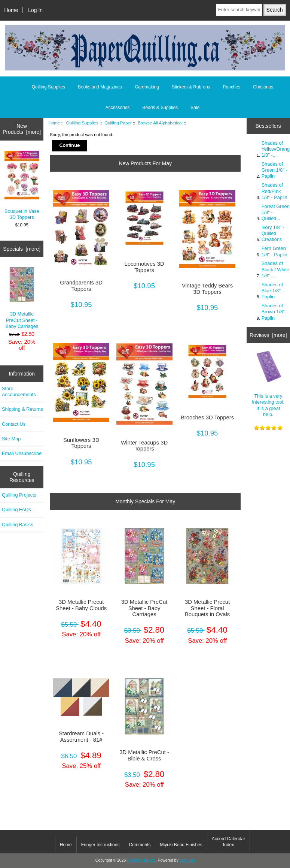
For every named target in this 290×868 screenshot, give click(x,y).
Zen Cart (187, 860)
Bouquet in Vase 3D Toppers (22, 186)
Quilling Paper (118, 123)
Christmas (263, 87)
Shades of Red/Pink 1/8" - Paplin (274, 191)
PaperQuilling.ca (141, 860)
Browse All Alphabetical (160, 123)
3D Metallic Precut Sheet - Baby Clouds (81, 605)
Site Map (11, 439)
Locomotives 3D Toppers (144, 267)
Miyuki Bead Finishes (181, 845)
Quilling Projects (19, 495)
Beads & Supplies (160, 108)
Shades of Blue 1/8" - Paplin (273, 291)
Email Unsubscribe (22, 453)
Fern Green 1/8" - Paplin (274, 251)
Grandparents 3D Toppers (81, 286)
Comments (140, 845)
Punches (232, 87)
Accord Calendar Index (228, 842)
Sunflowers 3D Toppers (81, 443)
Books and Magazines (100, 87)
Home (11, 10)
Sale (195, 108)
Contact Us (14, 424)
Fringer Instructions (100, 845)
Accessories (118, 108)
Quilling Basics (18, 525)
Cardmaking (147, 87)
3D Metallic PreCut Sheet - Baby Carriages (22, 298)
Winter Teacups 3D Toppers (144, 446)
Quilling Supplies (82, 123)
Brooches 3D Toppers (207, 418)
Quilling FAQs (16, 510)
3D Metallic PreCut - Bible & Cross (144, 755)
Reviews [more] (268, 335)
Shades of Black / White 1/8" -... (275, 269)
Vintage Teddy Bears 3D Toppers (207, 289)
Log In (35, 10)
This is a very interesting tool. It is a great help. (268, 383)
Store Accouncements (19, 391)
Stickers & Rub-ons (191, 87)
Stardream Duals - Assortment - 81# (81, 736)
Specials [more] (22, 249)
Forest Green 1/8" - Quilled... (276, 212)
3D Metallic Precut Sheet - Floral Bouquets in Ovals (207, 608)
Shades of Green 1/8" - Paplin (274, 170)
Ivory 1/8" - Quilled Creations (273, 233)
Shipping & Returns (22, 409)
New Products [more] (22, 129)
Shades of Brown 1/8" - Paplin (275, 312)
